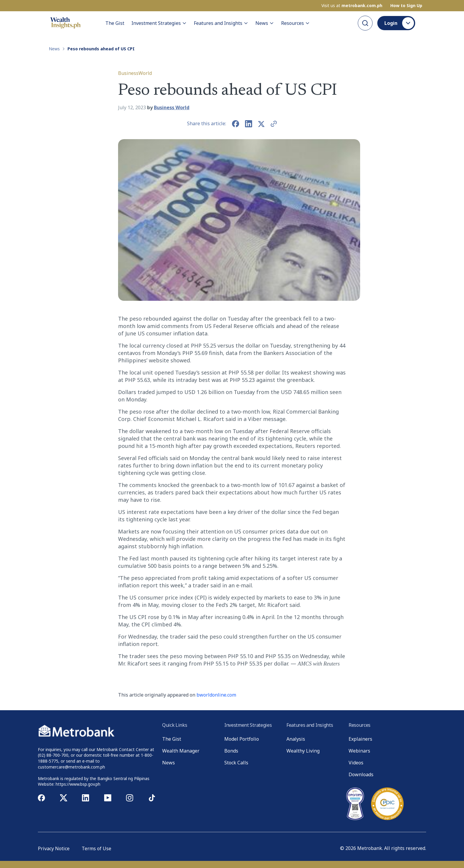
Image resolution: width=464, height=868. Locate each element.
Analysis (296, 739)
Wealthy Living (303, 751)
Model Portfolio (242, 739)
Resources (295, 23)
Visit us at (352, 6)
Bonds (231, 751)
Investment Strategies (159, 23)
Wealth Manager (181, 751)
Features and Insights (221, 23)
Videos (356, 763)
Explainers (360, 739)
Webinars (359, 751)
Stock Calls (236, 763)
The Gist (115, 23)
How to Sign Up (406, 6)
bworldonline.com (216, 695)
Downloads (361, 774)
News (265, 23)
